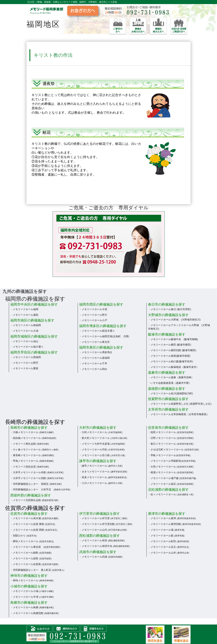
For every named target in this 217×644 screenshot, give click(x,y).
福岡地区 (43, 24)
